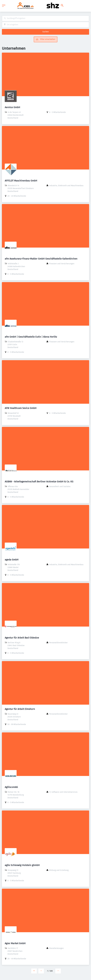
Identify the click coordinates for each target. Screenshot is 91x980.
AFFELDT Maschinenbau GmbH (21, 181)
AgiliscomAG (11, 787)
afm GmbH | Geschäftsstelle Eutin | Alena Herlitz (31, 337)
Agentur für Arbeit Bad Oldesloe (22, 638)
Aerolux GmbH (12, 107)
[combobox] (45, 18)
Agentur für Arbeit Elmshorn (20, 709)
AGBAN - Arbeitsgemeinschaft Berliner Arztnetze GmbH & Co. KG (39, 482)
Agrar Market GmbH (15, 943)
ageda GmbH (12, 560)
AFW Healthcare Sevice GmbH (21, 408)
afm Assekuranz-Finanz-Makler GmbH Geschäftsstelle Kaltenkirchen (41, 259)
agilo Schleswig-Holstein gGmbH (22, 865)
